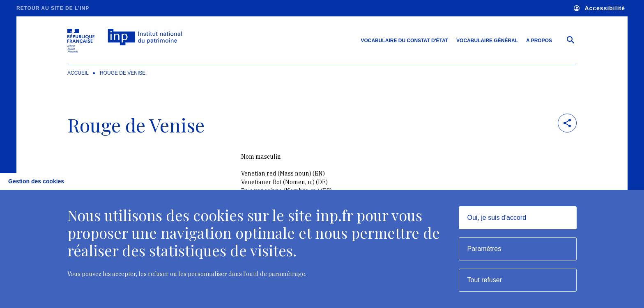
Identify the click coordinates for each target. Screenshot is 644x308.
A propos (539, 41)
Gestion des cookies (36, 181)
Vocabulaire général (487, 41)
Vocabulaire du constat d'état (404, 41)
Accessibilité (599, 8)
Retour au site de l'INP (53, 8)
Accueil (78, 73)
